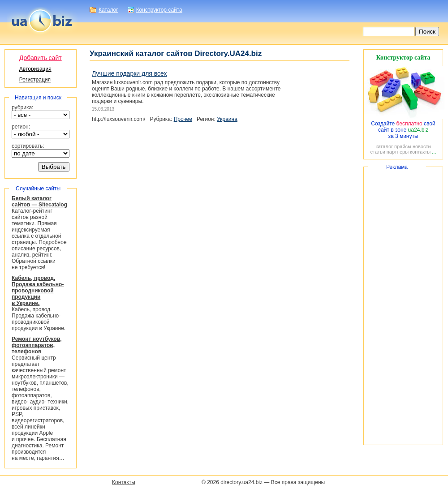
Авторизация (35, 69)
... (434, 152)
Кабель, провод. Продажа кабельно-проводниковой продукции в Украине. (38, 291)
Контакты (124, 482)
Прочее (183, 119)
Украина (227, 119)
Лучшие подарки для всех (129, 73)
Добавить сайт (41, 58)
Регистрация (35, 80)
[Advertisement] (403, 306)
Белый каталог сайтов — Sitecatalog (39, 202)
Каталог (108, 10)
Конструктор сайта (159, 10)
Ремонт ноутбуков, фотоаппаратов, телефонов (37, 345)
